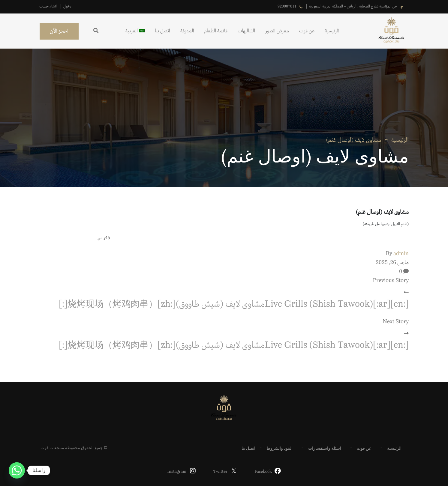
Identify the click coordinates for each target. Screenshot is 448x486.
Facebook (263, 472)
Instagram (177, 472)
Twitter (220, 472)
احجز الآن (59, 31)
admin (401, 254)
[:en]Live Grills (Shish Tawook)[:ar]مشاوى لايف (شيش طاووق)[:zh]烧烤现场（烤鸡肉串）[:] (234, 304)
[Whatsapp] (17, 470)
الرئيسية (400, 140)
